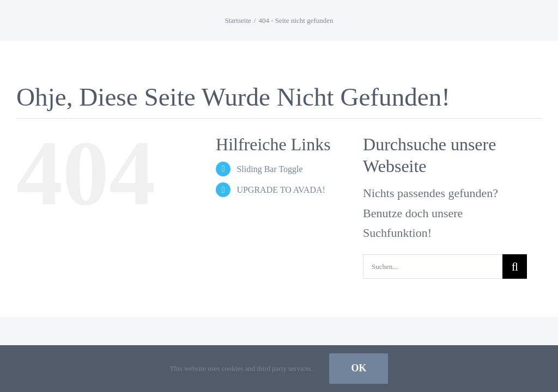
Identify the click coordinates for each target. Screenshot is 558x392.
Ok (359, 368)
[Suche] (515, 267)
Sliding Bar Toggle (269, 169)
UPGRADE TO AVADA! (281, 190)
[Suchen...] (433, 267)
